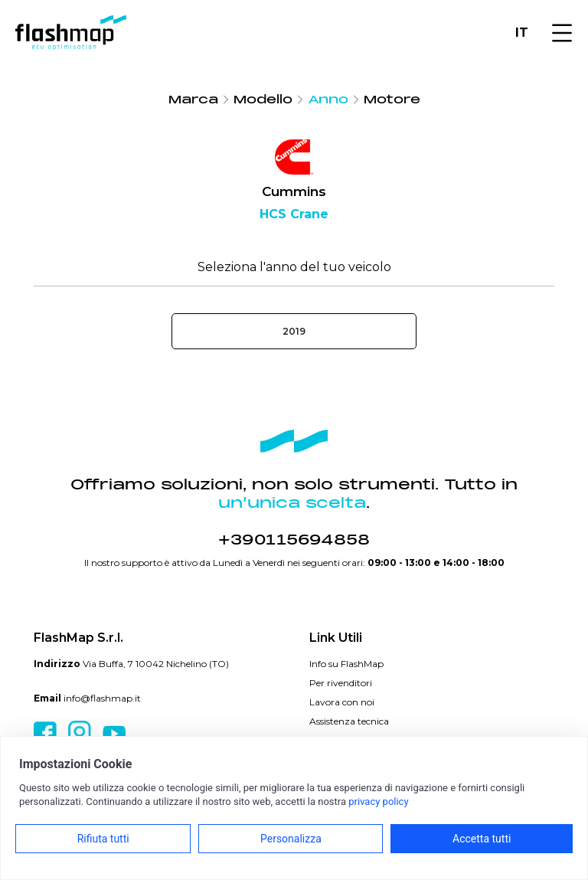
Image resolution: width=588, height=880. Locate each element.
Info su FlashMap (346, 664)
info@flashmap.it (102, 698)
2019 (294, 331)
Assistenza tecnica (349, 721)
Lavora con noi (342, 702)
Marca (193, 100)
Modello (263, 100)
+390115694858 (294, 540)
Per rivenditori (341, 683)
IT (522, 33)
